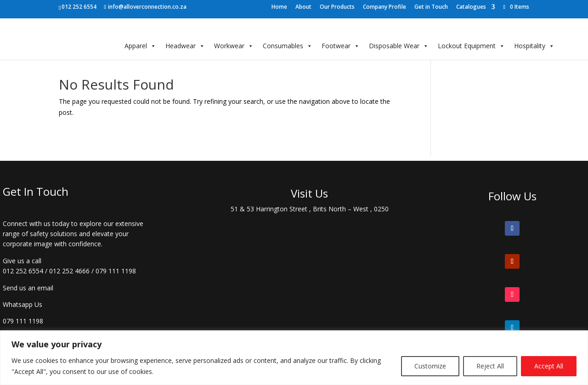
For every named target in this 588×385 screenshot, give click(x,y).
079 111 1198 (116, 271)
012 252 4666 (69, 271)
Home (279, 7)
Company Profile (384, 7)
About (303, 7)
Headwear (185, 46)
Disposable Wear (399, 46)
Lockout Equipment (471, 46)
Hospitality (534, 46)
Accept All (549, 366)
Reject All (490, 366)
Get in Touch (431, 7)
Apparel (140, 46)
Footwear (341, 46)
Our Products (337, 7)
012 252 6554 (23, 271)
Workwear (234, 46)
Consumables (288, 46)
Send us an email (28, 288)
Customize (430, 366)
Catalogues (471, 7)
